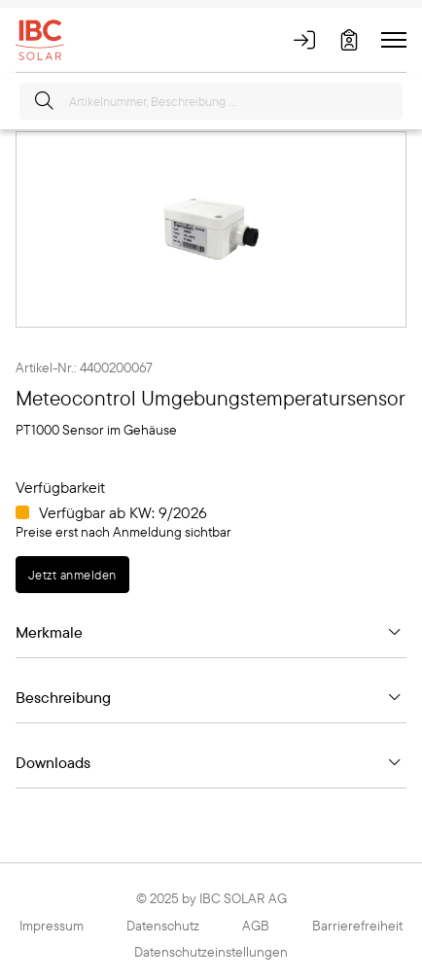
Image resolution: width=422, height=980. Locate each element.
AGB (256, 926)
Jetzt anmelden (72, 575)
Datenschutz (163, 926)
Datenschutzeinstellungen (211, 952)
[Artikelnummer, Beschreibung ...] (211, 101)
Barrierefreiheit (357, 926)
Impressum (52, 926)
